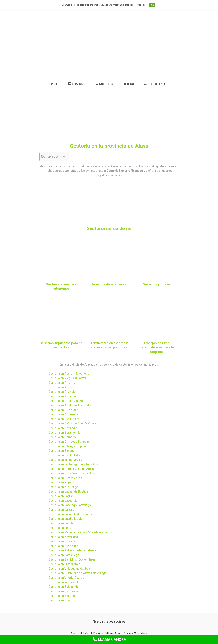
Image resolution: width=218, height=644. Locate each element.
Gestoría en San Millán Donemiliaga (72, 559)
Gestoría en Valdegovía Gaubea (69, 569)
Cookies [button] (141, 5)
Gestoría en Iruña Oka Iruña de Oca (71, 473)
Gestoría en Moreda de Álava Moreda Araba (78, 532)
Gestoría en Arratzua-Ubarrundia (70, 405)
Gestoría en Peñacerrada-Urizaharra (72, 550)
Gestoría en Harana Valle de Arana (71, 469)
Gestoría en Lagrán (61, 496)
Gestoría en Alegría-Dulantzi (67, 378)
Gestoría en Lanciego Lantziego (70, 505)
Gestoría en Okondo (62, 541)
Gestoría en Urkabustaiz (64, 564)
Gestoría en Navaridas (63, 537)
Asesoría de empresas (109, 284)
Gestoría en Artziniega (63, 410)
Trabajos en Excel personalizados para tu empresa (157, 347)
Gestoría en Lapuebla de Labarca (70, 514)
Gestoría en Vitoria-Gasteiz (67, 578)
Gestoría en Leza (60, 528)
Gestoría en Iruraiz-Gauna (65, 478)
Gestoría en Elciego (62, 451)
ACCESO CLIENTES (156, 84)
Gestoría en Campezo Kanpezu (69, 442)
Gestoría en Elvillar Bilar (64, 455)
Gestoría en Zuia (59, 600)
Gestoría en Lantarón (62, 510)
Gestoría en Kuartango (63, 487)
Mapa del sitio (141, 633)
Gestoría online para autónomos (61, 286)
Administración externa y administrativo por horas (109, 345)
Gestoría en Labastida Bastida (68, 491)
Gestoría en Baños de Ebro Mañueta (72, 423)
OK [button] (152, 5)
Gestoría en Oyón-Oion (63, 546)
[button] (63, 156)
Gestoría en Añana (60, 387)
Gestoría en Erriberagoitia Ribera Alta (73, 464)
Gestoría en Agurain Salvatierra (69, 374)
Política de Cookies (114, 633)
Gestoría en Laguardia (63, 501)
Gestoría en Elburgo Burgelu (67, 446)
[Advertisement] (109, 55)
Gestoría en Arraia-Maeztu (66, 401)
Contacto (128, 633)
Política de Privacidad (93, 633)
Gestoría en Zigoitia (62, 596)
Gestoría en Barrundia (63, 428)
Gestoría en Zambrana (63, 591)
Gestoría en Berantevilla (64, 433)
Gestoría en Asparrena (63, 414)
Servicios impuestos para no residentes (61, 345)
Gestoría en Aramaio (62, 392)
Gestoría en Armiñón (62, 396)
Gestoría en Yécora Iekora (66, 582)
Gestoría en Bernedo (62, 437)
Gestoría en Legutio (62, 523)
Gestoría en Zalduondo (64, 587)
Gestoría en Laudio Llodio (66, 519)
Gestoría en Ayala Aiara (64, 419)
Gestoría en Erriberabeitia (65, 460)
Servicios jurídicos (157, 284)
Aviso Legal (76, 633)
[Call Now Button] (109, 639)
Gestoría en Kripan (61, 482)
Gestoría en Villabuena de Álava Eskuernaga (77, 573)
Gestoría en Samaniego (64, 555)
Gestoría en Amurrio (62, 383)
